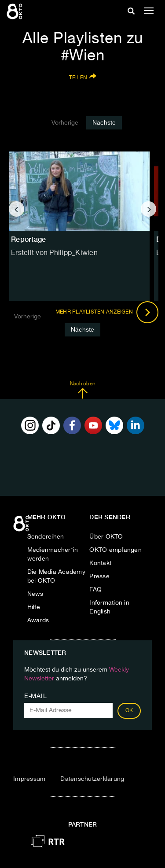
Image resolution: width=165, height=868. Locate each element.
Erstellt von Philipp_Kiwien (54, 253)
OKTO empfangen (115, 550)
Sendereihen (46, 537)
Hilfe (34, 607)
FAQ (95, 590)
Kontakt (100, 563)
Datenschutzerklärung (92, 779)
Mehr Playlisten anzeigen (107, 312)
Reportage (28, 239)
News (35, 594)
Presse (99, 576)
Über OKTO (106, 537)
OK (129, 711)
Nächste (104, 123)
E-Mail (35, 696)
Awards (38, 621)
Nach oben (82, 390)
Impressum (29, 779)
